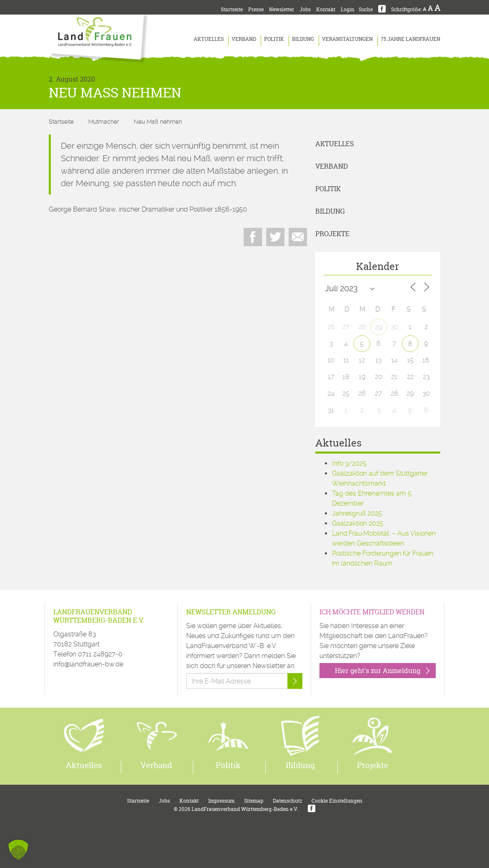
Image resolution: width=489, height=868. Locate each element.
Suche (366, 9)
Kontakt (326, 9)
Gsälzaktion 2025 (358, 523)
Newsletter (282, 9)
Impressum (221, 801)
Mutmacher (104, 122)
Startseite (232, 9)
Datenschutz (287, 801)
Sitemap (254, 801)
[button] (18, 850)
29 (378, 327)
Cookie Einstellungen (337, 801)
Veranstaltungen (347, 39)
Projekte (332, 234)
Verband (244, 39)
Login (348, 9)
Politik (274, 39)
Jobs (305, 9)
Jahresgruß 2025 (357, 513)
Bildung (303, 39)
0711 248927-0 (100, 654)
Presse (256, 9)
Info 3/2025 (349, 463)
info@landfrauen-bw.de (88, 664)
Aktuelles (209, 39)
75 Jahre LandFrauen (410, 39)
